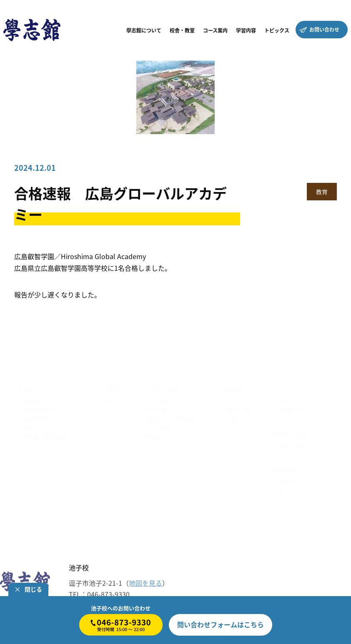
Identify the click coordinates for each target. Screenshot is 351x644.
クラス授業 (158, 399)
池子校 (103, 399)
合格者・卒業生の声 (46, 435)
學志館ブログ (294, 408)
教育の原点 (36, 417)
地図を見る (145, 583)
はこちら (221, 624)
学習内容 (233, 387)
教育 (322, 192)
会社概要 (289, 479)
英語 (232, 417)
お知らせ (289, 399)
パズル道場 (158, 426)
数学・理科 (240, 408)
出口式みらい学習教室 (171, 417)
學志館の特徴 (39, 408)
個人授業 (156, 408)
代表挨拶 (34, 399)
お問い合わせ (294, 444)
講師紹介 (34, 426)
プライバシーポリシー (304, 488)
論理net (155, 435)
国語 (232, 399)
